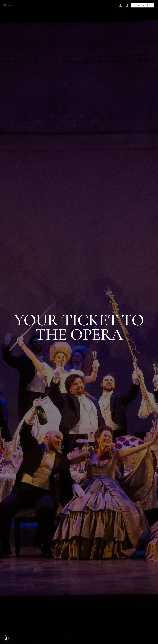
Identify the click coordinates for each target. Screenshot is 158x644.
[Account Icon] (121, 5)
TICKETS (142, 5)
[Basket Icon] (127, 5)
